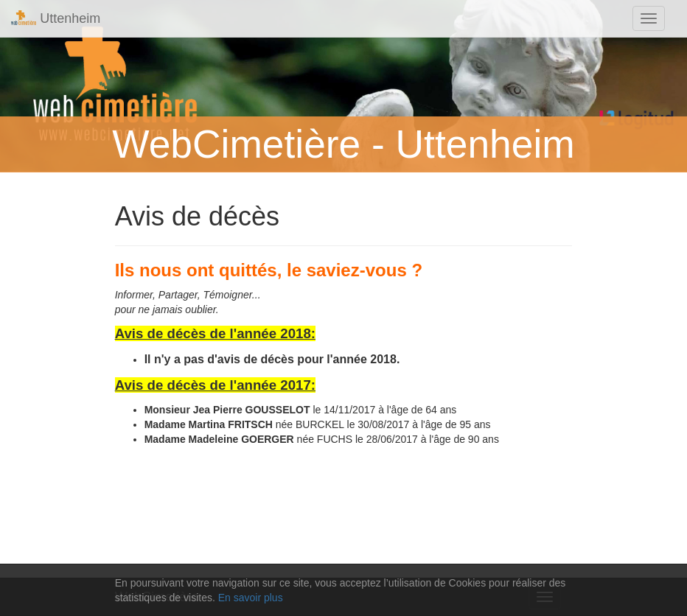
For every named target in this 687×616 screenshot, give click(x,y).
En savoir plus (251, 598)
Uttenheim (56, 18)
